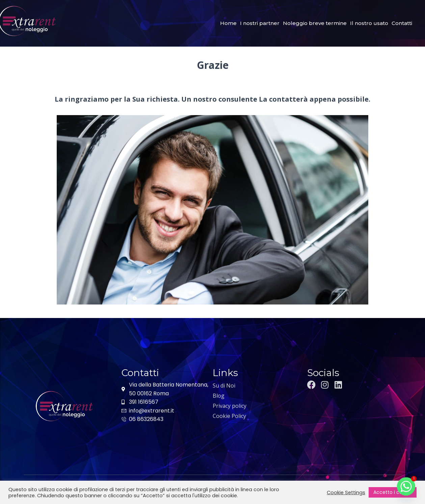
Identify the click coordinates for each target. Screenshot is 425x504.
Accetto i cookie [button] (393, 492)
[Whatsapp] (406, 486)
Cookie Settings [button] (346, 493)
